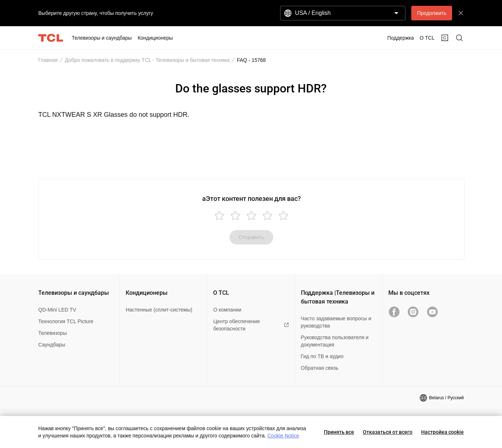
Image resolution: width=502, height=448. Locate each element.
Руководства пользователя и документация (335, 341)
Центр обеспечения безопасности (251, 325)
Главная (48, 60)
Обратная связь (320, 368)
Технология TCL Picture (66, 321)
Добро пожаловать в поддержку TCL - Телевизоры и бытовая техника (147, 60)
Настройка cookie (442, 432)
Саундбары (52, 345)
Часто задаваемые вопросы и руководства (336, 322)
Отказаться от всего (388, 432)
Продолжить (432, 13)
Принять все (339, 432)
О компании (227, 310)
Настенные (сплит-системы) (159, 310)
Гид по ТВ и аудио (322, 356)
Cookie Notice (283, 436)
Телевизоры (52, 333)
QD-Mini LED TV (57, 310)
